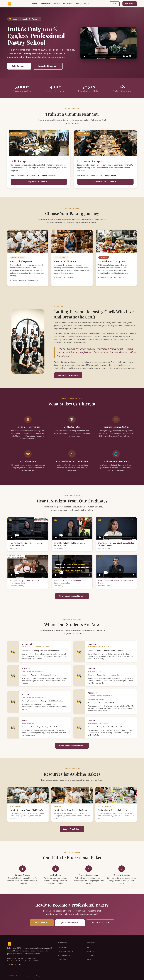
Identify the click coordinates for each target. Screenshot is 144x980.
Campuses (44, 4)
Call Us (115, 4)
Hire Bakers (68, 4)
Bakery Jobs (91, 951)
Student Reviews (64, 956)
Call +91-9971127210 (100, 923)
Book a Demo (130, 4)
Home (34, 4)
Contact (86, 4)
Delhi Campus (63, 947)
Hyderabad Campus (65, 951)
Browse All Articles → (72, 829)
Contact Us (90, 956)
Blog (78, 4)
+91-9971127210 (14, 965)
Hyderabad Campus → (48, 66)
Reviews (57, 4)
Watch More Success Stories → (72, 596)
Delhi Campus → (19, 66)
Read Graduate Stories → (68, 375)
